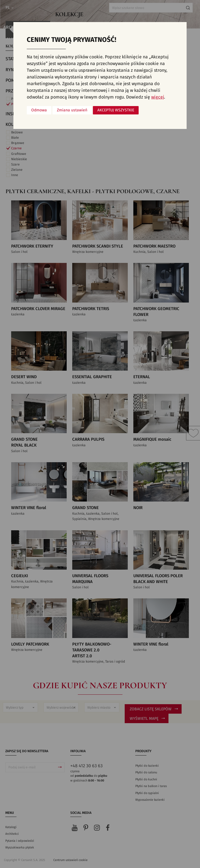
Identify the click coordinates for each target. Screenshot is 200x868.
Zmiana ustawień (72, 110)
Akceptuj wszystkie (116, 110)
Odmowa (39, 110)
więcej (158, 97)
